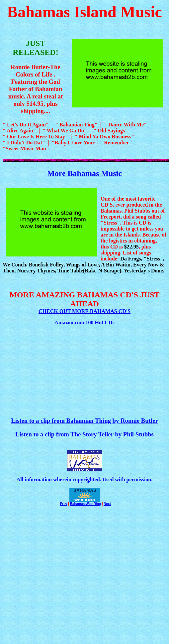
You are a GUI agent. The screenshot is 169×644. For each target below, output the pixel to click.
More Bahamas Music (84, 173)
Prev (64, 504)
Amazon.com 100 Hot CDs (84, 322)
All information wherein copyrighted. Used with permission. (84, 480)
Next (107, 504)
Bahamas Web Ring (85, 504)
